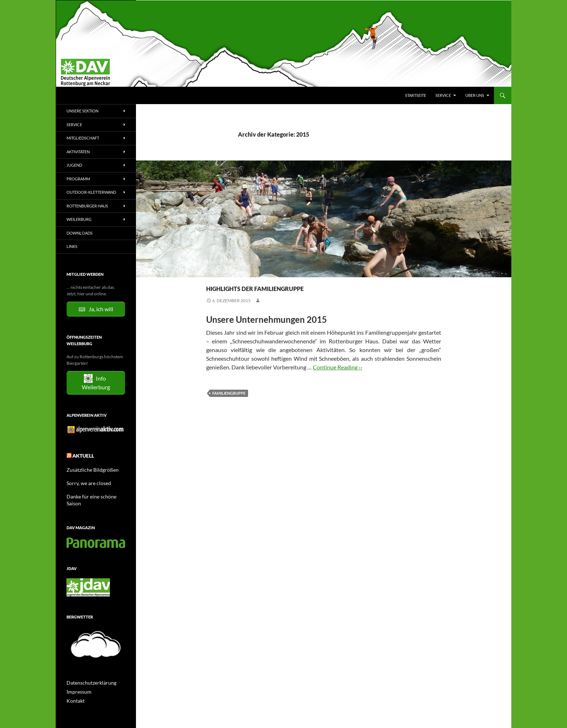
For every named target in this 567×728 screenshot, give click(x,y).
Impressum (77, 681)
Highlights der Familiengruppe (307, 286)
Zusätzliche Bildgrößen (88, 468)
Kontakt (74, 690)
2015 (211, 274)
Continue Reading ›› (338, 367)
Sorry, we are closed (85, 481)
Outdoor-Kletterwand (91, 192)
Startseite (415, 95)
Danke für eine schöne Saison (94, 494)
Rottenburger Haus (87, 206)
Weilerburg (79, 219)
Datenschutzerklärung (88, 673)
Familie (227, 274)
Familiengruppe (229, 393)
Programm (78, 179)
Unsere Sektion (82, 111)
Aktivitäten (78, 152)
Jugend (74, 165)
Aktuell (81, 455)
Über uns (475, 95)
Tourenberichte (256, 274)
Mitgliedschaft (83, 138)
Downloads (80, 233)
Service (443, 95)
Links (72, 246)
